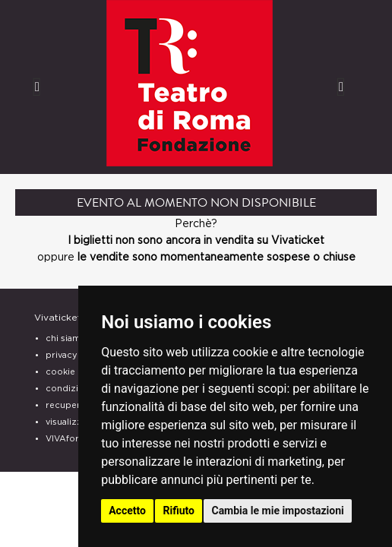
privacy (62, 355)
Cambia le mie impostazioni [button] (277, 511)
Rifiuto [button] (179, 511)
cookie (60, 372)
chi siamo (66, 338)
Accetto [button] (127, 511)
